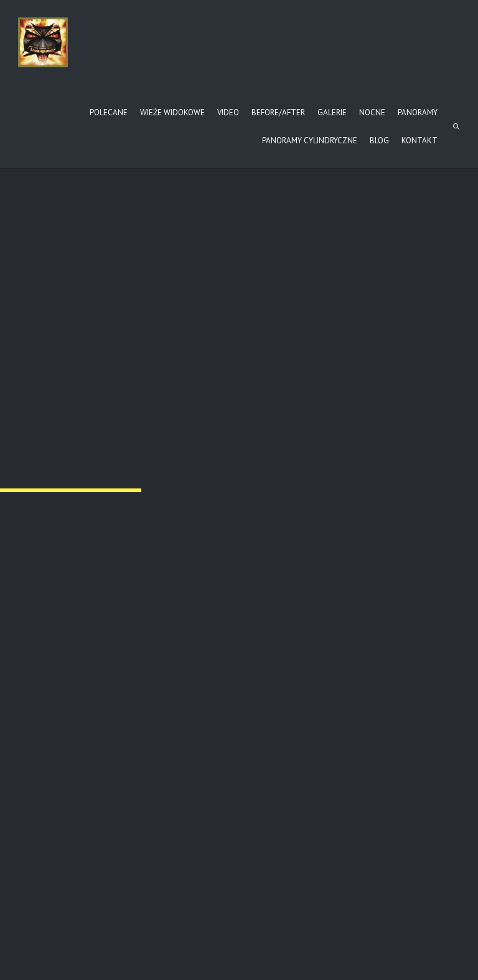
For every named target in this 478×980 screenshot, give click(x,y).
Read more (47, 742)
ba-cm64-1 (355, 721)
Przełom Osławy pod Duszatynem (72, 380)
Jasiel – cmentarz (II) (70, 721)
